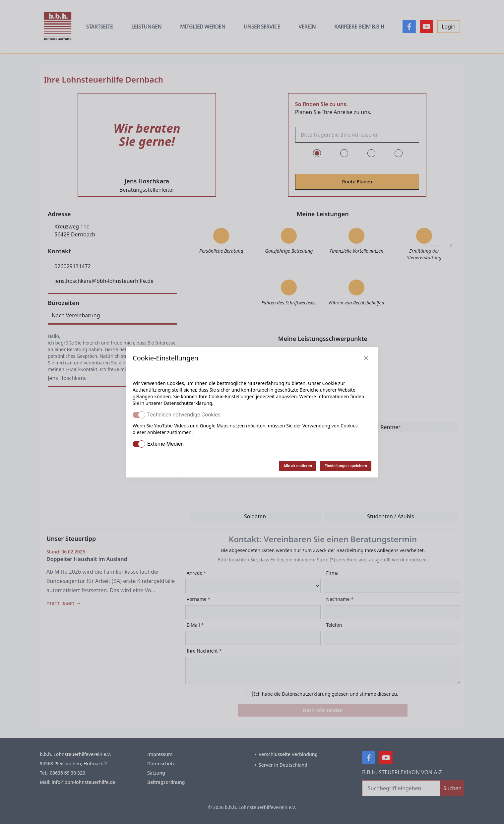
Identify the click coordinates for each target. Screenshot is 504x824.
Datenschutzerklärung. (188, 403)
